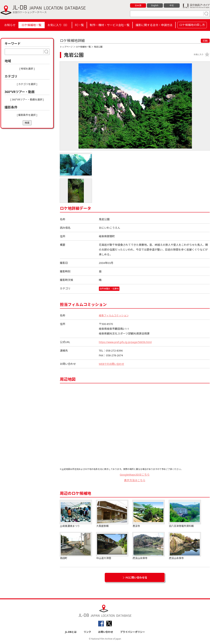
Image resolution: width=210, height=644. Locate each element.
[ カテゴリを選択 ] (27, 84)
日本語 (138, 6)
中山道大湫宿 (112, 546)
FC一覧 (79, 25)
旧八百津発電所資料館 (185, 514)
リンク (87, 632)
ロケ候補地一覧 (32, 25)
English (155, 6)
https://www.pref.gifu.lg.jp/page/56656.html (126, 342)
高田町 (76, 546)
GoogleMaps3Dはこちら (135, 475)
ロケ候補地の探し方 (192, 25)
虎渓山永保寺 (149, 546)
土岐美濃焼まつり (76, 514)
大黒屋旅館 (112, 514)
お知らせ (10, 25)
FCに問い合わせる (137, 577)
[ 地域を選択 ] (27, 69)
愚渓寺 (149, 514)
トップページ (66, 47)
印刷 (205, 41)
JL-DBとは (71, 632)
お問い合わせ (106, 632)
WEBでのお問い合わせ (112, 364)
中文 (172, 6)
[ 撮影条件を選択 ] (27, 115)
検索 (27, 123)
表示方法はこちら (135, 480)
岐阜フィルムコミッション (115, 315)
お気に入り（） (58, 25)
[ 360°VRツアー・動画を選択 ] (27, 99)
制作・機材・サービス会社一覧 (110, 25)
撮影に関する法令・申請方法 (154, 25)
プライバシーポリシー (133, 632)
